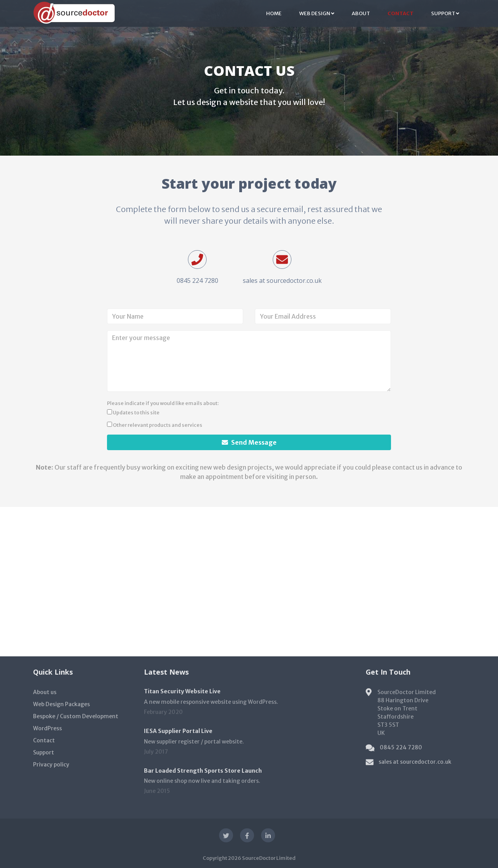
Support (445, 13)
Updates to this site (133, 412)
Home (274, 13)
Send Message (249, 442)
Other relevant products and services (155, 425)
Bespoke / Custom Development (76, 716)
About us (45, 692)
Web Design (317, 13)
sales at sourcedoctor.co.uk (282, 281)
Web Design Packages (61, 704)
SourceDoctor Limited (269, 858)
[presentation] (314, 413)
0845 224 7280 (197, 281)
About (361, 13)
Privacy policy (51, 765)
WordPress (47, 728)
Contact (401, 13)
